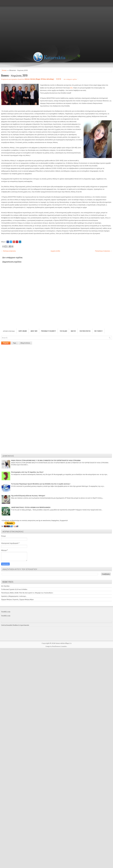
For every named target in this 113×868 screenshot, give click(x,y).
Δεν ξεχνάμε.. (6, 586)
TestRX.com (6, 612)
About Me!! (34, 331)
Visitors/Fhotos (85, 331)
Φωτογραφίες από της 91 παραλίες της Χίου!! (27, 472)
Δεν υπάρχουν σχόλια (70, 79)
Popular (6, 343)
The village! (63, 331)
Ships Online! (23, 331)
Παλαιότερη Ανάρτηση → (104, 251)
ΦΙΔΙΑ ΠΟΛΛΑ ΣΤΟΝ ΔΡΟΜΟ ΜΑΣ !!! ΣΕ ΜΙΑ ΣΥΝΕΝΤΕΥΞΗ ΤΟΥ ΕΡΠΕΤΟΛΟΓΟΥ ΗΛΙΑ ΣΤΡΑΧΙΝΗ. (46, 460)
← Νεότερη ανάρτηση (8, 251)
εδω (71, 88)
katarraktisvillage (63, 643)
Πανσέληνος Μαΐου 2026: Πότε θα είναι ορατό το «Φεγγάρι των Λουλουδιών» (27, 593)
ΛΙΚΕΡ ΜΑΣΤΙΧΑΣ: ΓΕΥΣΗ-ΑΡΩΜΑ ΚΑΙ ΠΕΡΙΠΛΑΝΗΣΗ (31, 507)
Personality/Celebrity (48, 331)
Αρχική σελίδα (55, 251)
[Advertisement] (23, 23)
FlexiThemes (56, 646)
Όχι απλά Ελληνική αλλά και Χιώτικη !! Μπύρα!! (28, 496)
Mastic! (73, 331)
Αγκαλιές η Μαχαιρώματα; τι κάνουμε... (14, 596)
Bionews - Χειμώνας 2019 (14, 75)
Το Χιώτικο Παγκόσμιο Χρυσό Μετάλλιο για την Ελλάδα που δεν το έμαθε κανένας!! (41, 484)
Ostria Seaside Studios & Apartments (15, 625)
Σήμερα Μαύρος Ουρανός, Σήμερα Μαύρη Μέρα (17, 599)
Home (4, 70)
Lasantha (64, 646)
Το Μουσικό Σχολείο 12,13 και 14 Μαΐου (14, 589)
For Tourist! (98, 331)
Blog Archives (25, 343)
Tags (15, 343)
